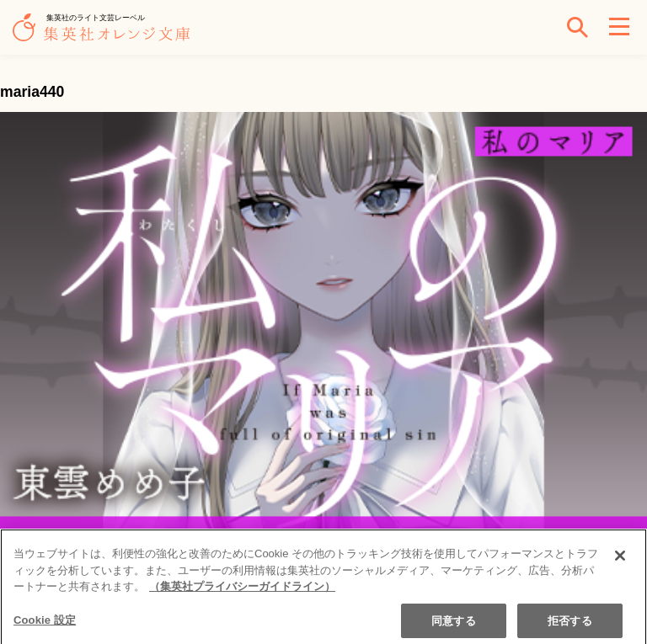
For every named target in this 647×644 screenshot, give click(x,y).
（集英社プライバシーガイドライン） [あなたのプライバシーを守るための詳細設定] (242, 592)
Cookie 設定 (45, 625)
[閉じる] (620, 562)
